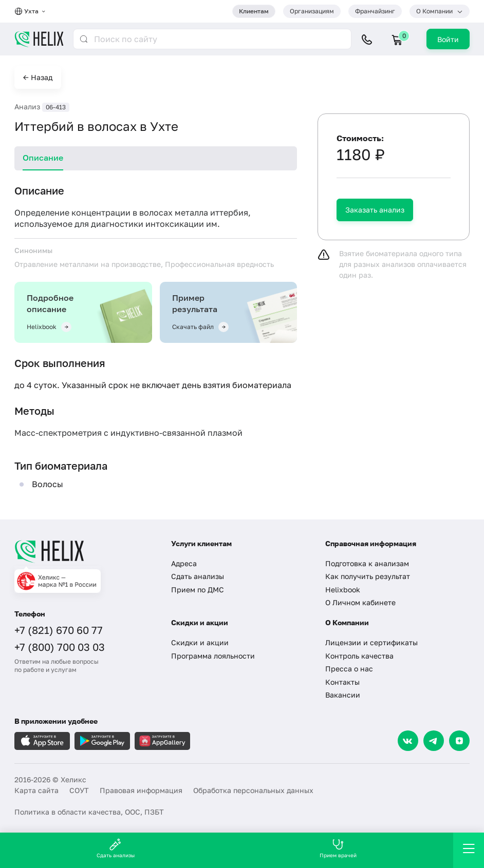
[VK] (408, 741)
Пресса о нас (349, 669)
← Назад (38, 77)
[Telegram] (434, 741)
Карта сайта (36, 790)
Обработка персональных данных (253, 790)
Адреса (184, 563)
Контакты (342, 682)
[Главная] (85, 551)
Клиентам (254, 11)
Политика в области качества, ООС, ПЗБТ (89, 812)
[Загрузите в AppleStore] (42, 741)
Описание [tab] (43, 158)
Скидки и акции (200, 642)
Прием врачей (338, 848)
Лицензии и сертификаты (371, 642)
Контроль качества (359, 656)
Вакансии (343, 695)
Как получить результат (368, 576)
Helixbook (343, 590)
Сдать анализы (198, 576)
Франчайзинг (375, 11)
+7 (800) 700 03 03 (60, 647)
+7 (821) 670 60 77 (59, 630)
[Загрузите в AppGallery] (162, 741)
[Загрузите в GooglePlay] (102, 741)
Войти (448, 39)
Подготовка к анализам (367, 563)
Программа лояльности (213, 656)
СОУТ (79, 790)
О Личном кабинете (360, 602)
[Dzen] (459, 741)
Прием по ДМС (198, 590)
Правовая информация (141, 790)
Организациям (312, 11)
